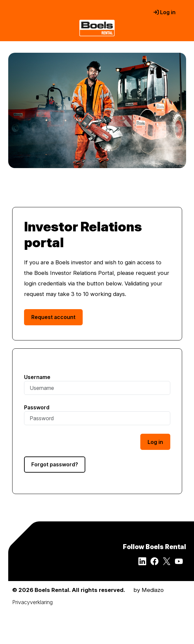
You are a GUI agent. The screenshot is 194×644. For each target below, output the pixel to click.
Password (37, 407)
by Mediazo (149, 590)
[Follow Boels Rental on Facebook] (157, 563)
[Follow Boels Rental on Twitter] (169, 563)
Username (37, 377)
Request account (53, 317)
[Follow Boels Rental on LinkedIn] (144, 563)
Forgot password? (55, 464)
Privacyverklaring (32, 602)
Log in (165, 12)
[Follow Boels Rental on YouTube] (180, 563)
